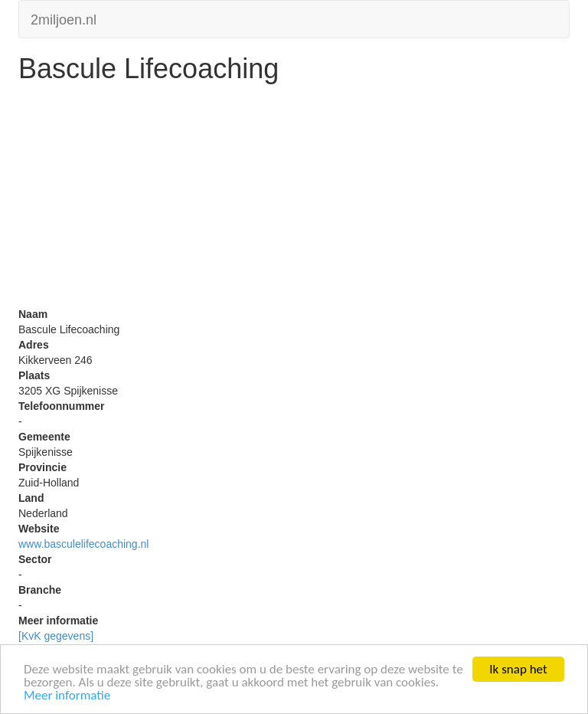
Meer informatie (67, 696)
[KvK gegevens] (56, 636)
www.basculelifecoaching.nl (83, 544)
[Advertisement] (294, 199)
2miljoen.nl (64, 18)
